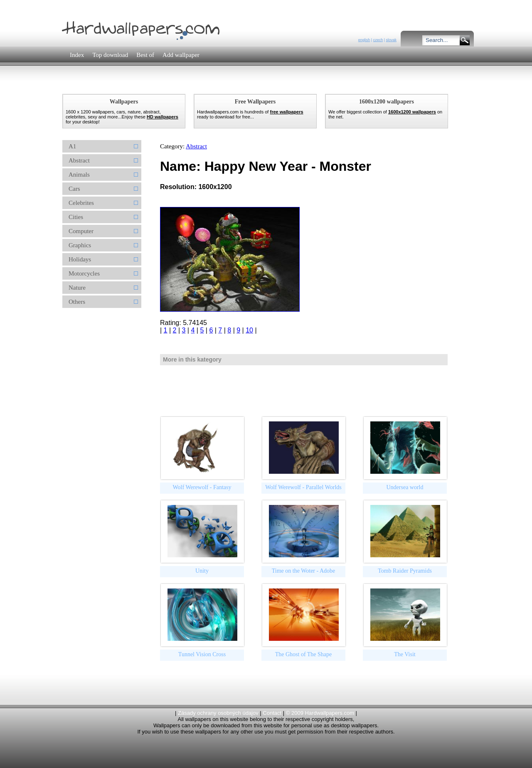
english (364, 40)
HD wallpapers (163, 117)
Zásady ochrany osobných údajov (218, 713)
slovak (391, 40)
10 (249, 330)
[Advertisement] (212, 85)
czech (378, 40)
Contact (272, 713)
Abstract (196, 146)
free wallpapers (286, 112)
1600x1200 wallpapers (412, 112)
